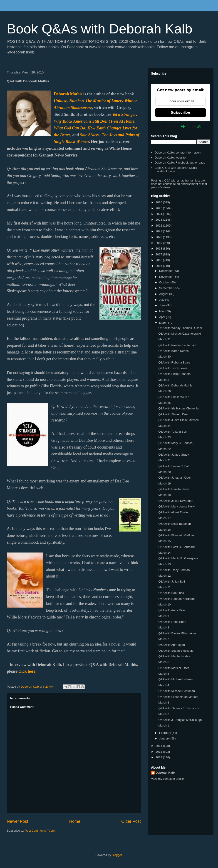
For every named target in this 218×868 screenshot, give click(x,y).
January (165, 738)
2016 (159, 260)
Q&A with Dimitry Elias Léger (177, 633)
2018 (159, 249)
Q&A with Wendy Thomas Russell (180, 328)
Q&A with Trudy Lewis (173, 368)
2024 (159, 214)
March (164, 323)
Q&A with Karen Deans (173, 351)
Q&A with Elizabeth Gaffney (176, 535)
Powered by (181, 126)
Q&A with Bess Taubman (175, 524)
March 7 (164, 639)
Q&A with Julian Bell (171, 582)
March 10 (164, 604)
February (166, 733)
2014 (159, 746)
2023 (159, 220)
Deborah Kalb (165, 773)
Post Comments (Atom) (40, 831)
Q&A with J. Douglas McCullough (180, 720)
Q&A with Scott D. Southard (176, 547)
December (166, 271)
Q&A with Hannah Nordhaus (177, 599)
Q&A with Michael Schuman (176, 691)
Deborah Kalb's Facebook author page (180, 163)
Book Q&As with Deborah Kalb (100, 29)
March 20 (164, 472)
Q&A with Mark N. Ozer (173, 668)
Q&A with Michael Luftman (176, 679)
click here (27, 671)
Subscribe (181, 112)
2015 (159, 266)
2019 (159, 243)
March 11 (164, 587)
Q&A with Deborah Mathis (175, 385)
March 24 (164, 426)
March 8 (164, 627)
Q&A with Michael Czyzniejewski (180, 334)
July (162, 300)
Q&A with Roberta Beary (174, 362)
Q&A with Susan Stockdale (176, 651)
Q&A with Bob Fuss (171, 593)
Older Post (131, 821)
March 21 (164, 460)
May (162, 311)
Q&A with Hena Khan (172, 622)
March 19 (164, 483)
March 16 (164, 530)
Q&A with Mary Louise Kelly (176, 506)
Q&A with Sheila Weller (173, 397)
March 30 (164, 357)
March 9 (164, 616)
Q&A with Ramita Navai (174, 489)
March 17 (164, 518)
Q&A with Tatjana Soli (172, 432)
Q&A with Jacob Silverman (176, 501)
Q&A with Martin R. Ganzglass (178, 558)
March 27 (164, 380)
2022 (159, 226)
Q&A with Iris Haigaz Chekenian (179, 408)
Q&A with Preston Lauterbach (178, 345)
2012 (159, 757)
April (163, 317)
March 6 (164, 662)
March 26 (164, 391)
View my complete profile (167, 779)
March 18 (164, 495)
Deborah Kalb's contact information (178, 153)
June (163, 305)
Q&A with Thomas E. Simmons (178, 708)
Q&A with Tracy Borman (174, 570)
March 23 (164, 437)
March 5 (164, 674)
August (164, 294)
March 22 (164, 449)
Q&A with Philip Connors (174, 374)
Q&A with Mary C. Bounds (175, 443)
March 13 (164, 564)
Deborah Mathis (68, 94)
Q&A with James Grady (173, 455)
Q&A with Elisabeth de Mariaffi (178, 697)
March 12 (164, 576)
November (166, 277)
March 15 (164, 541)
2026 (159, 202)
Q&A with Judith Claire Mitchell (178, 420)
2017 (159, 254)
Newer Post (17, 821)
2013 (159, 752)
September (167, 288)
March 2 (164, 714)
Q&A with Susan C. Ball (174, 466)
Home (75, 821)
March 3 (164, 703)
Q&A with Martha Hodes (174, 656)
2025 (159, 208)
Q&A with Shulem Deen (174, 414)
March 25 (164, 403)
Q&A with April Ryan (171, 645)
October (165, 282)
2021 (159, 231)
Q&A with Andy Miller (172, 610)
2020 (159, 237)
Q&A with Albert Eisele (173, 512)
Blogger (117, 855)
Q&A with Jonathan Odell (175, 478)
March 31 (164, 339)
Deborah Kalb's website (170, 158)
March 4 (164, 685)
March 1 (164, 725)
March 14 (164, 553)
